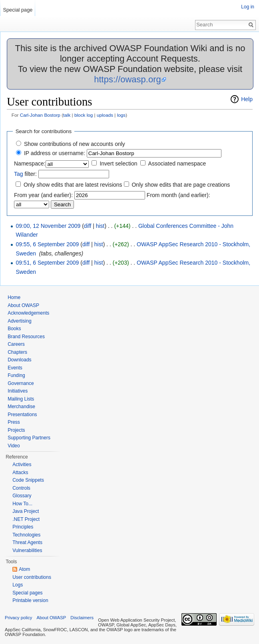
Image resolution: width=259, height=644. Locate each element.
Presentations (22, 415)
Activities (22, 465)
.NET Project (26, 519)
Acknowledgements (28, 313)
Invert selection (118, 163)
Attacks (20, 473)
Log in (248, 7)
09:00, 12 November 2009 (48, 226)
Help (247, 99)
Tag (19, 174)
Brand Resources (26, 337)
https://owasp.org (128, 79)
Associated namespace (177, 163)
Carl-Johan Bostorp (40, 115)
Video (14, 446)
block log (84, 115)
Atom (24, 569)
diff (88, 226)
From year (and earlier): (43, 195)
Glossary (22, 496)
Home (14, 297)
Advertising (19, 321)
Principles (23, 527)
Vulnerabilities (27, 550)
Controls (21, 488)
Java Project (26, 511)
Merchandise (21, 407)
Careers (16, 344)
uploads (105, 115)
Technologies (26, 535)
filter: (25, 174)
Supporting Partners (29, 438)
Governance (21, 383)
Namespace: (30, 163)
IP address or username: (55, 153)
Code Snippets (28, 480)
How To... (22, 504)
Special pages (27, 593)
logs (122, 115)
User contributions (32, 577)
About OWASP (23, 305)
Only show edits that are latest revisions (73, 185)
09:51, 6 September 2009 (47, 263)
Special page (18, 10)
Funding (16, 375)
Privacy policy (18, 618)
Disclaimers (82, 618)
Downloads (19, 360)
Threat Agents (27, 542)
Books (14, 329)
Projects (16, 430)
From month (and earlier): (178, 195)
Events (15, 368)
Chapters (17, 352)
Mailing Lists (21, 399)
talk (67, 115)
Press (14, 422)
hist (100, 226)
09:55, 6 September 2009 (47, 244)
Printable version (30, 600)
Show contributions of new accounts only (75, 144)
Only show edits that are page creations (181, 185)
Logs (18, 585)
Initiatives (18, 391)
